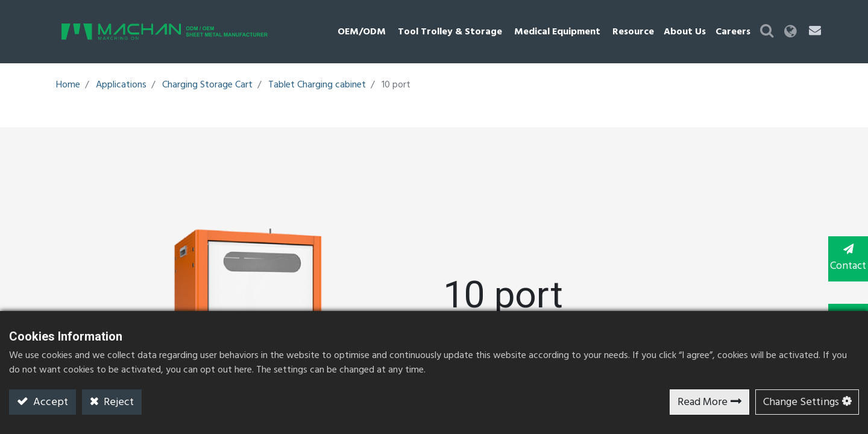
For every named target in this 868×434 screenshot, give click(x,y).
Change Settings (801, 402)
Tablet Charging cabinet (317, 85)
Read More (703, 402)
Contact (844, 258)
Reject (118, 402)
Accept (49, 402)
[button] (793, 32)
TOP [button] (844, 307)
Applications (121, 85)
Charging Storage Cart (207, 85)
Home (68, 85)
